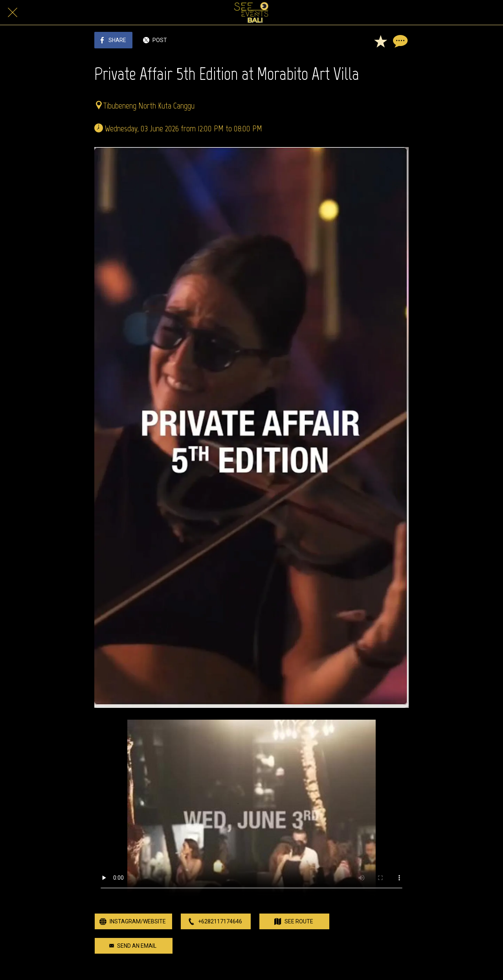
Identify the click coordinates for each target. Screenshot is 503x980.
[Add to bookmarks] (380, 41)
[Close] (13, 13)
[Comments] (399, 41)
